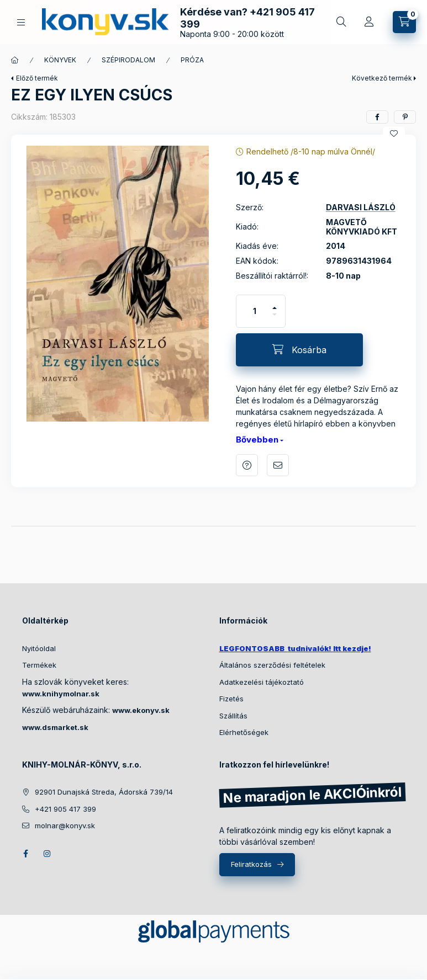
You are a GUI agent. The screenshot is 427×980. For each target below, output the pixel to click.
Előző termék (37, 78)
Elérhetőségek (244, 732)
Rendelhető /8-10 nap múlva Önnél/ (311, 151)
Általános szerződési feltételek (272, 665)
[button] (118, 284)
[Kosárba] (299, 350)
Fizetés (231, 699)
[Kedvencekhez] (394, 134)
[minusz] (275, 319)
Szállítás (233, 716)
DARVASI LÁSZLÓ (361, 207)
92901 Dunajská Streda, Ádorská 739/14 (104, 792)
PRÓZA (192, 60)
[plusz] (275, 303)
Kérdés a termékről (247, 465)
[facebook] (377, 117)
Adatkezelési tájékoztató (262, 682)
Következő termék (382, 78)
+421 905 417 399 (65, 809)
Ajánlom (278, 465)
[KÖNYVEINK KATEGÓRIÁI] (21, 22)
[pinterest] (405, 117)
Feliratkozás (251, 864)
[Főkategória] (15, 60)
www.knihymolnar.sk (61, 694)
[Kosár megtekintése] (404, 22)
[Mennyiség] (255, 311)
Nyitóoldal (39, 648)
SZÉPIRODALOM (128, 60)
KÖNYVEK (60, 60)
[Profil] (369, 22)
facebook (25, 854)
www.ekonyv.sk (141, 710)
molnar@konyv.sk (65, 825)
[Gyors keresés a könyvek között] (341, 22)
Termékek (39, 665)
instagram (48, 854)
